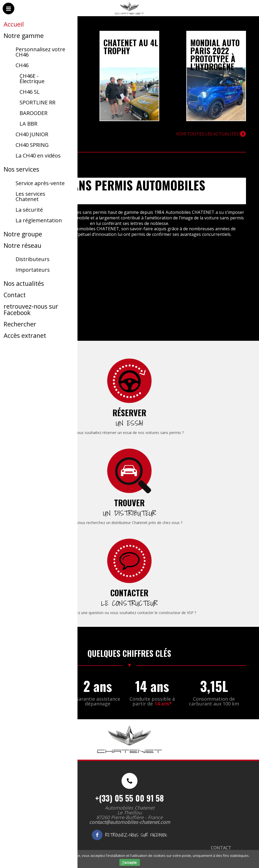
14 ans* (163, 704)
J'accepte (130, 862)
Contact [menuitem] (221, 848)
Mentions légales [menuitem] (49, 848)
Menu (9, 14)
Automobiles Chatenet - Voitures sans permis (129, 16)
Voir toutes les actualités (211, 134)
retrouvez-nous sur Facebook (129, 835)
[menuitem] (129, 394)
